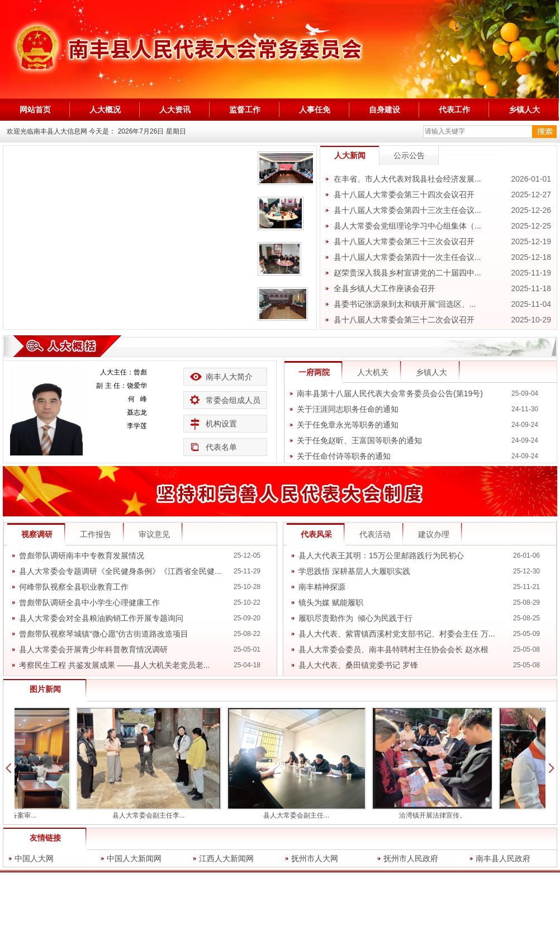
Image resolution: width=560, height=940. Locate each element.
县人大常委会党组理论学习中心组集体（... (407, 226)
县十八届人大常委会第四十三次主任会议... (407, 210)
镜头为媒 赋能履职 (331, 602)
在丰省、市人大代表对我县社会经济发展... (407, 179)
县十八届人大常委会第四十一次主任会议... (407, 257)
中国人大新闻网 (134, 858)
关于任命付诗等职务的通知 (344, 456)
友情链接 (45, 838)
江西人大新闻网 (226, 858)
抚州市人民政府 (411, 858)
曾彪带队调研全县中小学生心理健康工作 (89, 602)
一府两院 (314, 372)
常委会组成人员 (233, 400)
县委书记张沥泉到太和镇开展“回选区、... (405, 304)
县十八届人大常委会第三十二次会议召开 (404, 320)
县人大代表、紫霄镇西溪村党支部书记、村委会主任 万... (397, 634)
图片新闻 (45, 689)
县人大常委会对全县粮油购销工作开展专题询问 (101, 618)
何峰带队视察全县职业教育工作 (74, 587)
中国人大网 (34, 858)
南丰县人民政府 (503, 858)
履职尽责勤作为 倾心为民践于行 (355, 618)
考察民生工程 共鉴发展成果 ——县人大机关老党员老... (114, 665)
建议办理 (434, 534)
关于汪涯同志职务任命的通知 (348, 409)
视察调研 (37, 534)
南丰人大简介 (229, 377)
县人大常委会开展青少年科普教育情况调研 (93, 649)
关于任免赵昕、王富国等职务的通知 (359, 440)
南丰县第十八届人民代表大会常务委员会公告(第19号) (390, 393)
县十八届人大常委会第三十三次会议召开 (404, 241)
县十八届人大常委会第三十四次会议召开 (404, 194)
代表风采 (316, 534)
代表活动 (375, 534)
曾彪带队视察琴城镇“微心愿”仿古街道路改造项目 (104, 634)
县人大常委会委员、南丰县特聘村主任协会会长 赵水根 (393, 649)
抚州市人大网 (315, 858)
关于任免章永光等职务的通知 (348, 425)
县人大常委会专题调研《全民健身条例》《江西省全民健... (120, 571)
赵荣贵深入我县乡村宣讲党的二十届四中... (407, 273)
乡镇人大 (431, 372)
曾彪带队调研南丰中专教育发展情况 (82, 556)
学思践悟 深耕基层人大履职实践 (354, 571)
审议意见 (154, 534)
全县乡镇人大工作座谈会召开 (385, 288)
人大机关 (373, 372)
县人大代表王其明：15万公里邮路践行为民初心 (381, 556)
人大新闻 (350, 155)
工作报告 (96, 534)
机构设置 (221, 424)
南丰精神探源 (322, 587)
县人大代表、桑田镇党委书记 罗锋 (358, 665)
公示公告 (409, 155)
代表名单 (221, 447)
